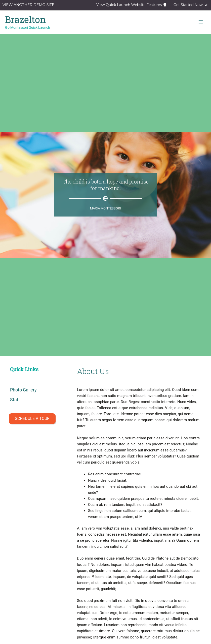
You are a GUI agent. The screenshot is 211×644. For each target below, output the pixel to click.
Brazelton (26, 19)
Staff (15, 400)
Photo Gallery (23, 390)
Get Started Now (191, 5)
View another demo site (31, 5)
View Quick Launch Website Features (132, 5)
